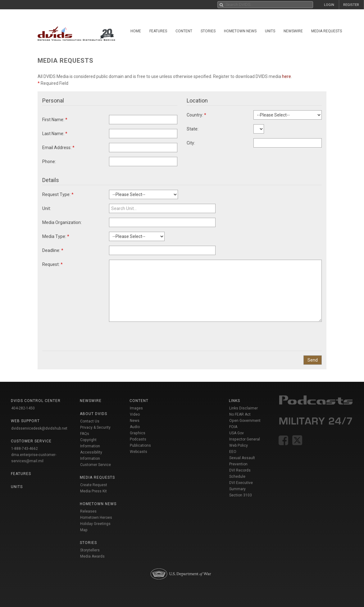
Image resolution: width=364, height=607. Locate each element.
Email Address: (58, 148)
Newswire (293, 31)
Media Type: (56, 236)
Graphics (138, 433)
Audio (135, 427)
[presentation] (156, 334)
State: (193, 129)
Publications (140, 445)
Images (136, 408)
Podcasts (138, 439)
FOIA (233, 427)
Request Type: (58, 194)
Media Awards (92, 556)
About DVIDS (93, 414)
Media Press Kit (93, 491)
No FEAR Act (240, 414)
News (135, 421)
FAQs (85, 434)
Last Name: (55, 134)
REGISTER (351, 5)
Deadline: (53, 250)
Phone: (49, 162)
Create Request (94, 485)
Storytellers (90, 550)
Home (136, 31)
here (287, 76)
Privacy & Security (95, 427)
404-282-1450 (23, 408)
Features (158, 31)
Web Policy (239, 445)
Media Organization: (62, 222)
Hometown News (240, 31)
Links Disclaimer (243, 408)
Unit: (47, 208)
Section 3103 (241, 495)
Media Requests (327, 31)
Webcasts (139, 452)
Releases (88, 511)
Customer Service (96, 465)
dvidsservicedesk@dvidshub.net (39, 428)
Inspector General (245, 439)
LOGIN (329, 5)
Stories (208, 31)
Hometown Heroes (96, 518)
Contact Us (90, 421)
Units (270, 31)
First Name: (55, 120)
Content (184, 31)
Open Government (245, 421)
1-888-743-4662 (25, 449)
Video (135, 414)
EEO (233, 452)
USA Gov (237, 433)
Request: (52, 264)
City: (191, 143)
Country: (196, 115)
